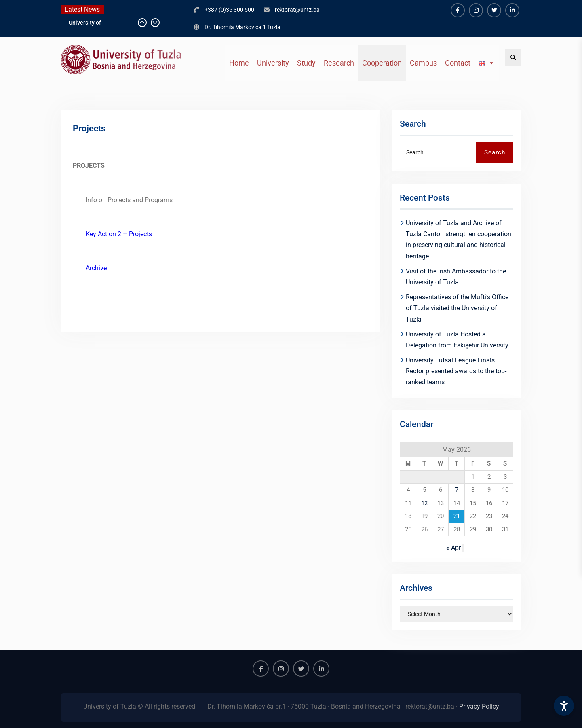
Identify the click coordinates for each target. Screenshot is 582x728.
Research (339, 63)
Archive (96, 268)
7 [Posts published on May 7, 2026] (457, 490)
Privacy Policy (479, 706)
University (273, 63)
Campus (423, 63)
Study (306, 63)
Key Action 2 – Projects (119, 234)
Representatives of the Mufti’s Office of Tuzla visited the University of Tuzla (457, 308)
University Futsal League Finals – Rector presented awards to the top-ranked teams (456, 371)
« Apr (453, 548)
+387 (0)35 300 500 (229, 10)
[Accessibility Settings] (564, 706)
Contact (458, 63)
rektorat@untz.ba (297, 10)
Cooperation (382, 63)
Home (239, 63)
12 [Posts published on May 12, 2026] (424, 503)
